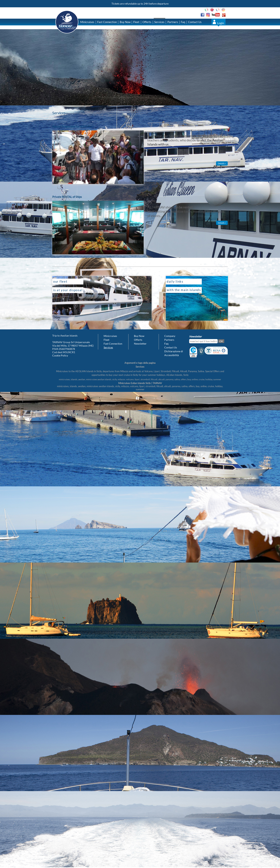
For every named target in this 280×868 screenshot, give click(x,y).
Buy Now (125, 22)
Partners (173, 22)
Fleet (136, 22)
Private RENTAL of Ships (67, 197)
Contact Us (195, 22)
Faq (183, 22)
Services (159, 22)
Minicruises (87, 22)
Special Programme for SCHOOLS (72, 126)
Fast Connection (107, 22)
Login (221, 23)
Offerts (147, 22)
